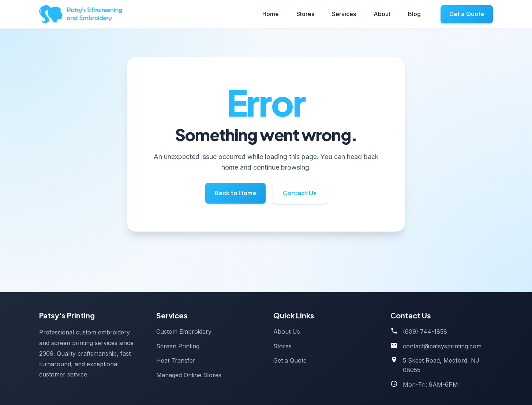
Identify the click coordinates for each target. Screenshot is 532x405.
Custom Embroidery (184, 332)
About (382, 14)
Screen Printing (178, 346)
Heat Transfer (176, 360)
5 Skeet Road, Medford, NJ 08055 (441, 365)
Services (344, 14)
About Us (287, 332)
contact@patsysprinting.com (442, 346)
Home (271, 14)
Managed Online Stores (189, 375)
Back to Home (232, 194)
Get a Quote (467, 14)
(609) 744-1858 (425, 332)
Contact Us (304, 194)
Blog (414, 14)
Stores (305, 14)
